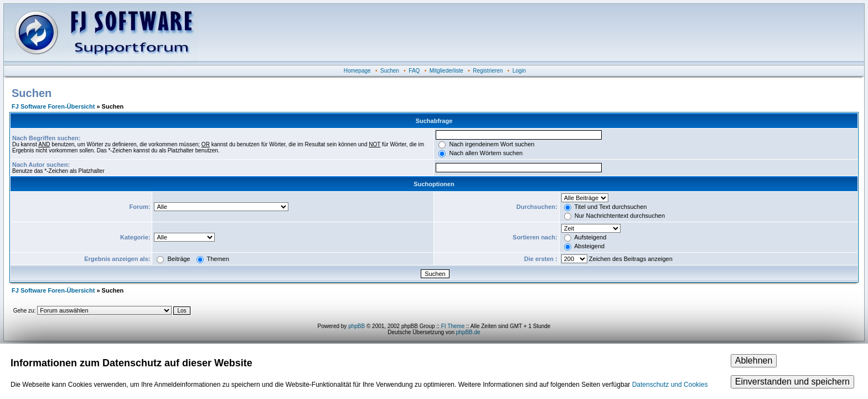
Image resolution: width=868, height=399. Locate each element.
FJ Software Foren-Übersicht (53, 106)
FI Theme (453, 326)
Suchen (390, 71)
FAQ (414, 71)
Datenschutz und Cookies (670, 385)
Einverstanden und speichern (792, 382)
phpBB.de (468, 332)
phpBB (356, 326)
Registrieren (488, 71)
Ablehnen (754, 360)
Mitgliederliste (446, 71)
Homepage (357, 71)
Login (519, 71)
